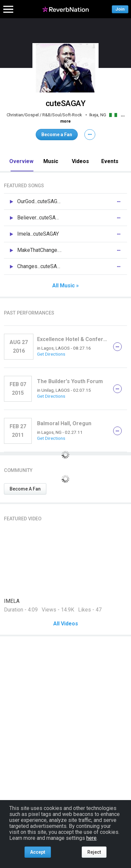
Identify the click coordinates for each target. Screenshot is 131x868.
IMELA (12, 601)
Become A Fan (25, 489)
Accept (38, 852)
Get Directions (51, 354)
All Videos (66, 624)
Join (120, 9)
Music (51, 161)
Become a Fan (57, 135)
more (65, 121)
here (91, 838)
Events (110, 161)
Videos (80, 161)
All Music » (65, 286)
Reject (94, 852)
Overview (21, 161)
